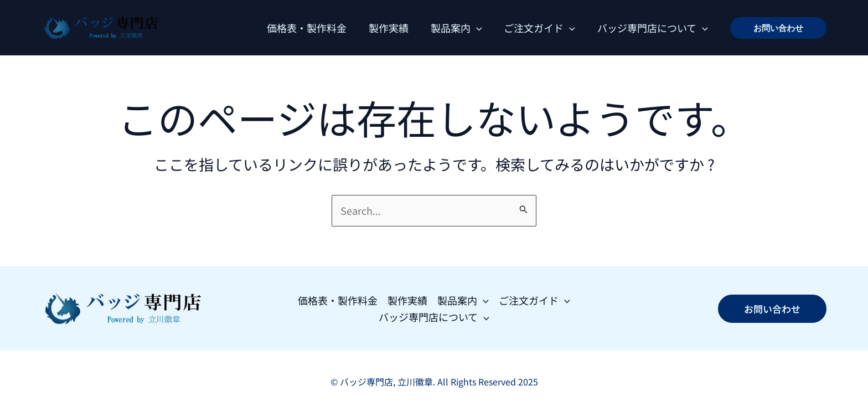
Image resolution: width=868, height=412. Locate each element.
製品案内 (456, 28)
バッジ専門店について (653, 28)
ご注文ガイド (539, 28)
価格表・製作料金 (307, 28)
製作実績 (389, 28)
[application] (476, 28)
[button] (778, 28)
